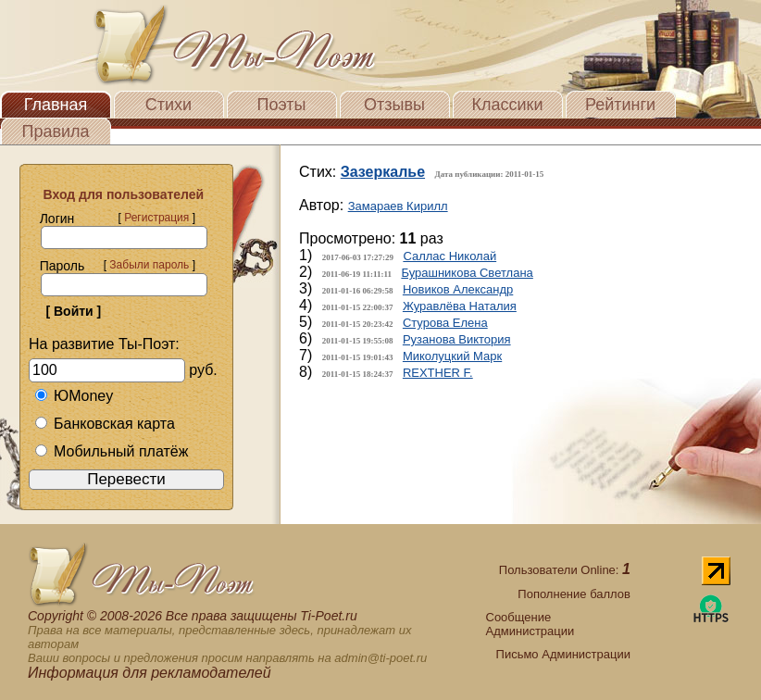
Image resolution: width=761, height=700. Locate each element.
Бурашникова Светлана (467, 273)
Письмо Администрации (563, 654)
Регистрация (156, 218)
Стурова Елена (445, 323)
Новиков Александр (458, 289)
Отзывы (394, 105)
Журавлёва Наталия (460, 306)
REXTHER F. (438, 373)
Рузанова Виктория (457, 339)
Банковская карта (105, 424)
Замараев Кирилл (398, 206)
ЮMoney (74, 396)
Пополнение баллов (574, 594)
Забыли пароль (149, 265)
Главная (56, 105)
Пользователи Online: (565, 570)
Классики (508, 105)
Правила (55, 131)
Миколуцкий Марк (452, 356)
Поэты (282, 105)
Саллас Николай (449, 256)
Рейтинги (620, 105)
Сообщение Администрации (530, 624)
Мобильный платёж (111, 451)
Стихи (168, 105)
